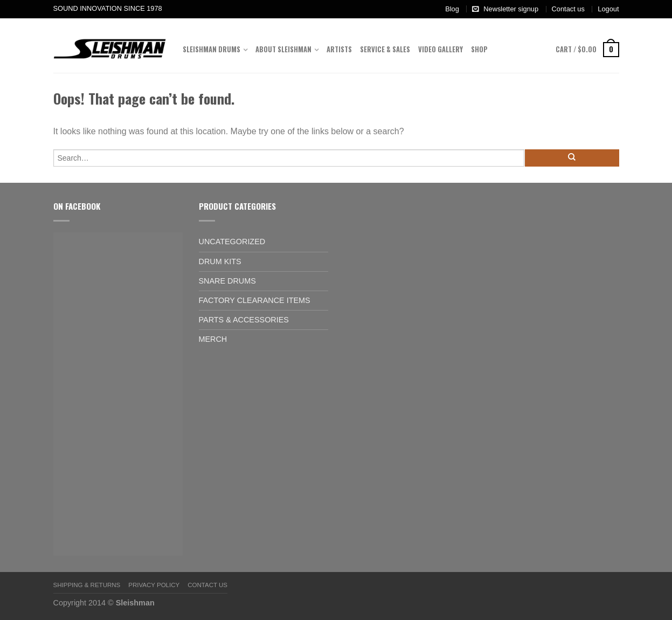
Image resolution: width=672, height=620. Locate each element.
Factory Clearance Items (255, 300)
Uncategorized (232, 242)
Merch (213, 339)
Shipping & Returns (87, 585)
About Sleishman (283, 49)
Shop (479, 49)
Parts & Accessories (244, 320)
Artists (339, 49)
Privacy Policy (154, 585)
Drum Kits (220, 261)
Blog (452, 9)
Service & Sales (385, 49)
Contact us (568, 9)
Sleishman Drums (212, 49)
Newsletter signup (511, 9)
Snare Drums (227, 281)
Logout (608, 9)
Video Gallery (441, 49)
